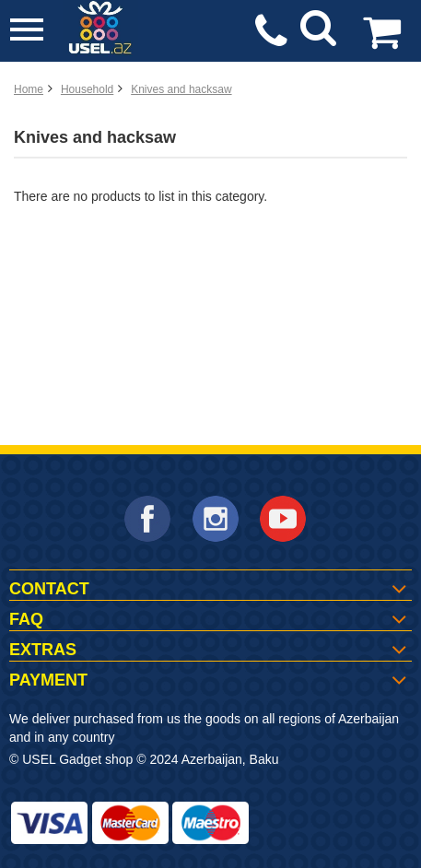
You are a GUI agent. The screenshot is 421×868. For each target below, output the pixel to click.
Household (87, 89)
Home (29, 89)
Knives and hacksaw (181, 89)
